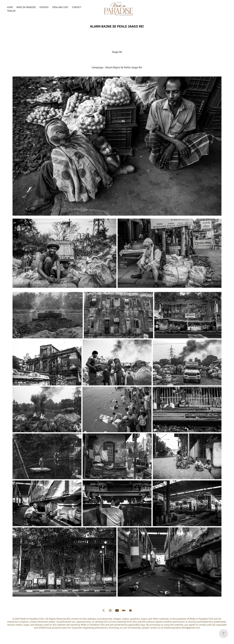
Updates (44, 7)
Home (10, 7)
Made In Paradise (26, 7)
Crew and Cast (60, 7)
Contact (77, 7)
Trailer (11, 11)
